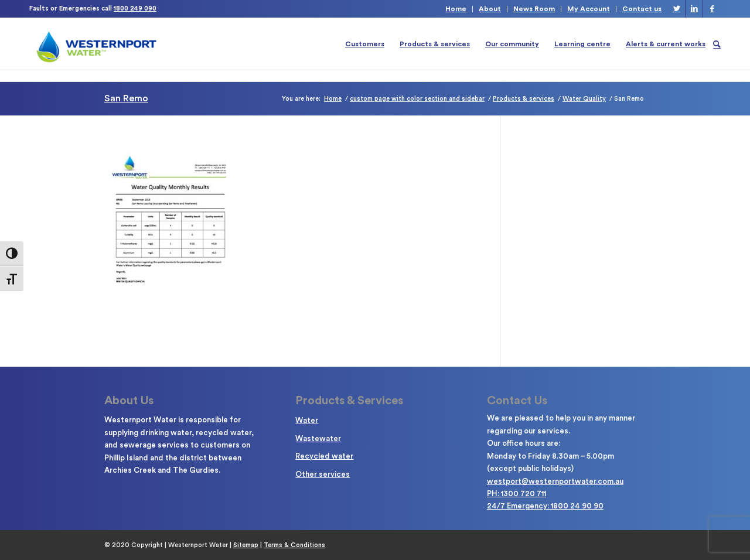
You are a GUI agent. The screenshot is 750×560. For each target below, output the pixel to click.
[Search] (717, 44)
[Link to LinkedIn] (694, 9)
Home (456, 9)
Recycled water (324, 456)
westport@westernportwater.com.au (555, 481)
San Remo (126, 98)
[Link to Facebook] (712, 9)
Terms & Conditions (294, 545)
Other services (323, 474)
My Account (589, 9)
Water (307, 420)
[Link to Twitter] (676, 9)
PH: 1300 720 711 (517, 494)
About (490, 9)
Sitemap (246, 545)
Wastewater (318, 438)
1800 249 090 (135, 8)
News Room (534, 9)
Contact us (642, 9)
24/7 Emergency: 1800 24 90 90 (545, 506)
